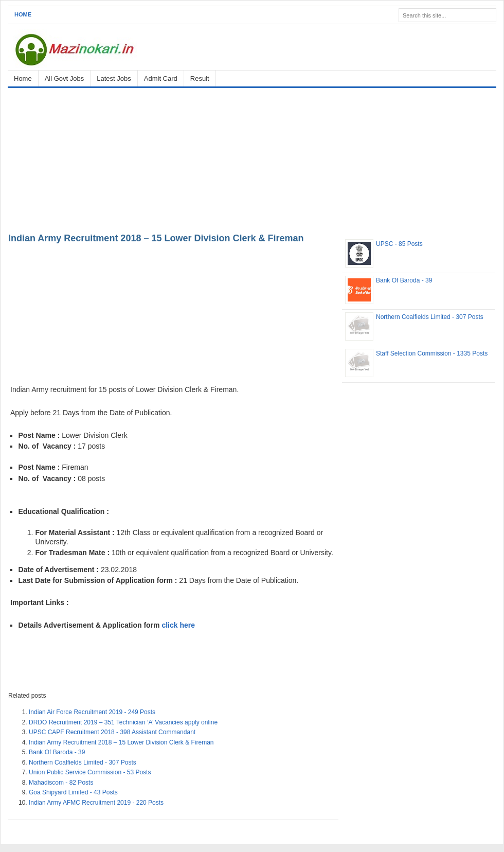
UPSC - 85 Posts (399, 244)
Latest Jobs (114, 78)
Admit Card (161, 78)
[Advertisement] (252, 158)
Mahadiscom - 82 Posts (61, 783)
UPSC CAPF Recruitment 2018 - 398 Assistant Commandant (112, 732)
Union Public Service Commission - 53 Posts (90, 772)
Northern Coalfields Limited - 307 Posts (83, 762)
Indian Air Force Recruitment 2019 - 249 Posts (92, 712)
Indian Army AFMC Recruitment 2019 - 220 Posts (96, 803)
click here (178, 625)
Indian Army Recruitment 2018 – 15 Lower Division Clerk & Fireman (156, 238)
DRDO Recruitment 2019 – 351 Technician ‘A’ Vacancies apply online (123, 722)
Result (200, 78)
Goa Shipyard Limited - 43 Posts (73, 792)
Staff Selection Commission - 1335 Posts (432, 353)
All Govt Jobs (65, 78)
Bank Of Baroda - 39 (57, 752)
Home (23, 14)
